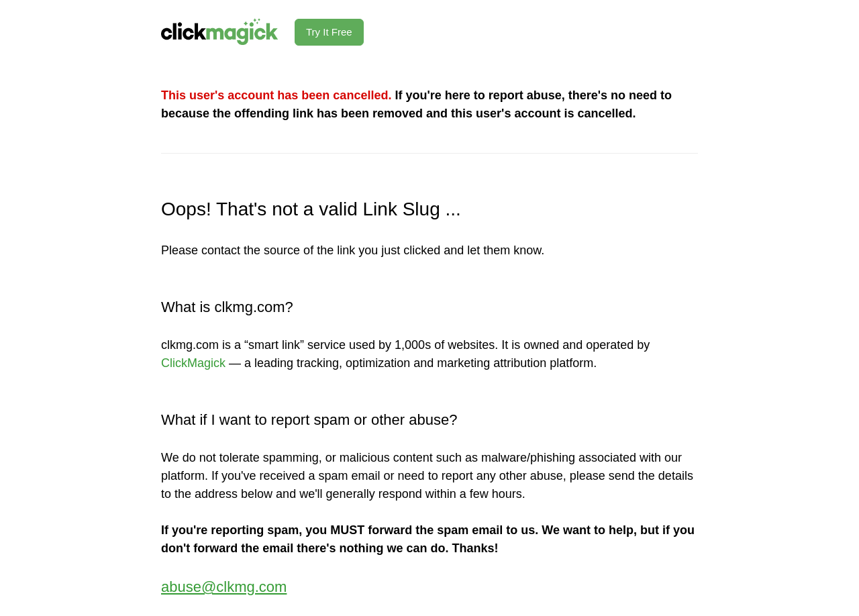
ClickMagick (193, 363)
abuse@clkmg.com (224, 587)
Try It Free (329, 32)
